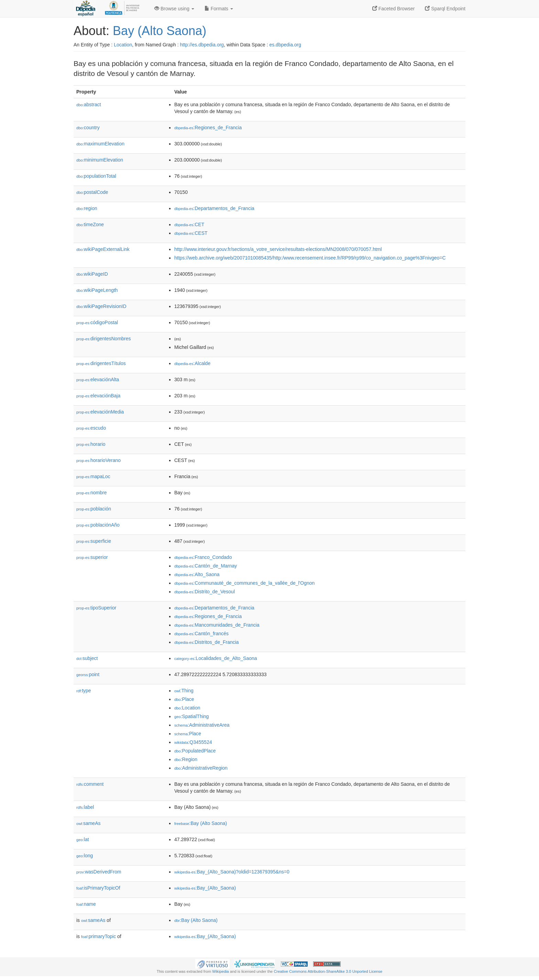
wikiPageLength (97, 290)
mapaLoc (93, 476)
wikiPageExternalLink (103, 249)
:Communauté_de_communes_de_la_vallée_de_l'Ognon (244, 583)
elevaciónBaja (98, 396)
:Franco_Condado (203, 557)
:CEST (191, 233)
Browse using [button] (174, 9)
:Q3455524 (193, 742)
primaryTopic (98, 936)
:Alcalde (192, 363)
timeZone (90, 224)
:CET (189, 224)
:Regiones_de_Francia (208, 128)
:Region (186, 759)
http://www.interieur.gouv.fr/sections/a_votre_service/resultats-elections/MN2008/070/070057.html (278, 249)
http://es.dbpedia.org (202, 45)
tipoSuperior (96, 608)
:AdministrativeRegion (201, 768)
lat (83, 839)
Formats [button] (219, 9)
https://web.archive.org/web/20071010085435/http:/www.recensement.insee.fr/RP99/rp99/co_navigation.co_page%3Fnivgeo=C (310, 258)
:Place (184, 699)
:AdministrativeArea (202, 725)
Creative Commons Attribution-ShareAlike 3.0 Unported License (328, 971)
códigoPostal (97, 322)
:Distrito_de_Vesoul (205, 592)
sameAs (88, 823)
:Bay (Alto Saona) (201, 823)
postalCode (92, 192)
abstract (89, 104)
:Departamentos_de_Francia (214, 208)
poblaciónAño (98, 525)
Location (123, 45)
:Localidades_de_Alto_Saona (216, 658)
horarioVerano (98, 460)
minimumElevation (100, 160)
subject (87, 658)
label (85, 807)
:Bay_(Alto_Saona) (205, 888)
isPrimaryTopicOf (98, 888)
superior (92, 557)
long (85, 856)
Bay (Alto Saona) (159, 31)
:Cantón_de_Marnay (206, 566)
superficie (94, 541)
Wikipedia (221, 971)
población (94, 509)
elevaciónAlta (98, 379)
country (88, 128)
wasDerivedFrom (99, 872)
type (84, 691)
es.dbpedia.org (285, 45)
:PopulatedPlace (195, 751)
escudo (91, 428)
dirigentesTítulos (101, 363)
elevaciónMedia (100, 412)
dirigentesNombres (104, 339)
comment (90, 784)
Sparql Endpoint (445, 9)
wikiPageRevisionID (101, 306)
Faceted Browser (394, 9)
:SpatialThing (191, 716)
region (87, 208)
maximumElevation (100, 144)
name (86, 904)
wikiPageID (92, 274)
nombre (92, 493)
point (88, 674)
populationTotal (96, 176)
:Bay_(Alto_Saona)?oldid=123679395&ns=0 (232, 872)
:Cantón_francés (201, 634)
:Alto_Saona (197, 574)
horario (91, 444)
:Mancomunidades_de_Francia (217, 625)
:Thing (184, 691)
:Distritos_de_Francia (207, 642)
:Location (187, 708)
